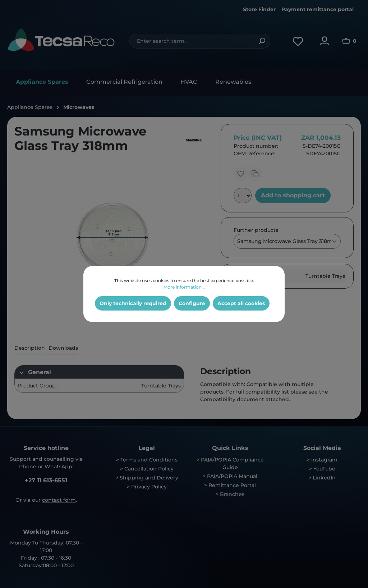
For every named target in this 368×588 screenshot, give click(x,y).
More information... (184, 287)
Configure (192, 303)
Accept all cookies (241, 303)
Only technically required (133, 303)
